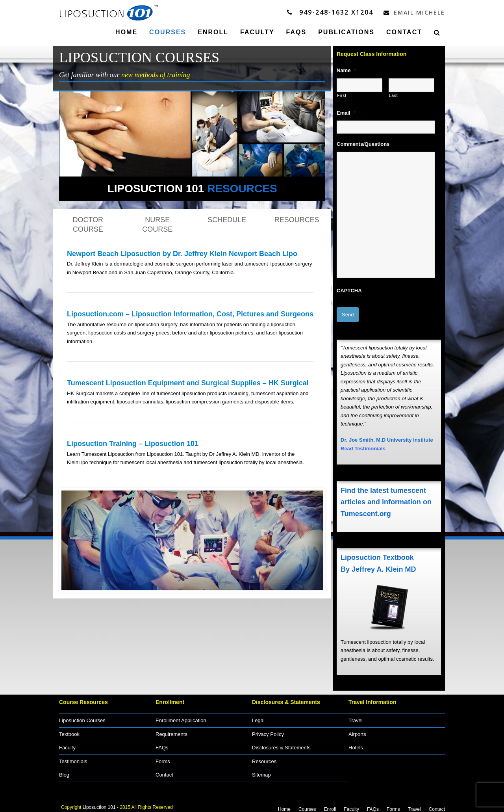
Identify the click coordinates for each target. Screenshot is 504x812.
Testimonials (73, 758)
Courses (307, 806)
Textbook (69, 731)
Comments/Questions (363, 144)
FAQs (162, 744)
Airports (357, 731)
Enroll (330, 806)
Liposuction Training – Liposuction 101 (133, 443)
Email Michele (412, 12)
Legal (258, 717)
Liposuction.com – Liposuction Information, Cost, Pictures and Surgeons (190, 314)
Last (394, 95)
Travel (356, 717)
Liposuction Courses (82, 717)
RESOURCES (297, 219)
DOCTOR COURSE (88, 224)
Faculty (67, 744)
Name (346, 70)
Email (346, 112)
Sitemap (261, 772)
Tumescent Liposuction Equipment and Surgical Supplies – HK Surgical (188, 383)
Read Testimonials (363, 445)
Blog (64, 772)
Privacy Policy (268, 731)
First (342, 95)
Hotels (356, 744)
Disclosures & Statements (281, 744)
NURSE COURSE (157, 224)
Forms (163, 758)
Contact (164, 772)
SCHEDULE (227, 219)
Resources (264, 758)
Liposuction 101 (99, 804)
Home (284, 806)
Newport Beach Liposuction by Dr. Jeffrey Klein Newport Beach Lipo (182, 253)
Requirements (171, 731)
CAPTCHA (349, 290)
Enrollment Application (181, 717)
